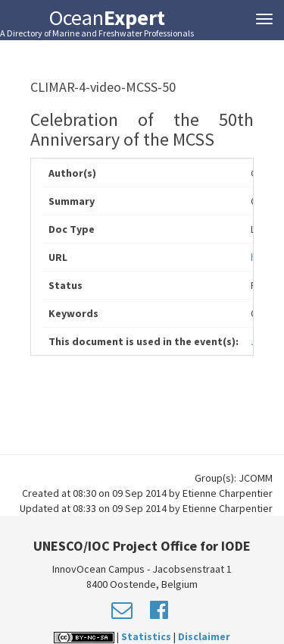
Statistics (146, 636)
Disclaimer (204, 636)
